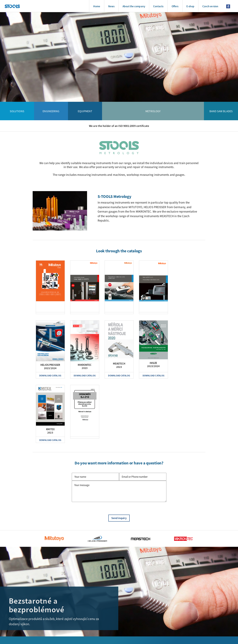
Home (97, 6)
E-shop (190, 6)
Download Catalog (50, 375)
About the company (134, 6)
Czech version (210, 6)
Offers (175, 6)
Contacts (158, 6)
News (111, 6)
